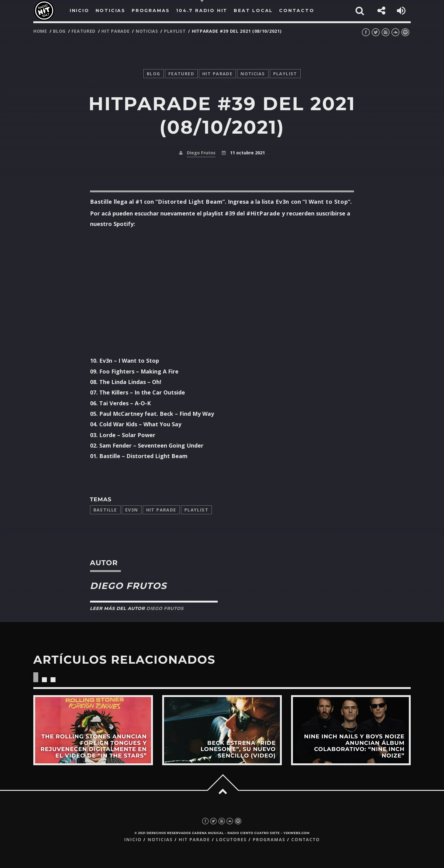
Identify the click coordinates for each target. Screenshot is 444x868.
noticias (147, 31)
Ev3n (132, 510)
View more (93, 730)
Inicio (133, 840)
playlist (175, 31)
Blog (59, 31)
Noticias (160, 840)
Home (40, 31)
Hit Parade (115, 31)
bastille (105, 510)
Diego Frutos (201, 153)
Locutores (231, 840)
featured (84, 31)
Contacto (306, 840)
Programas (269, 840)
